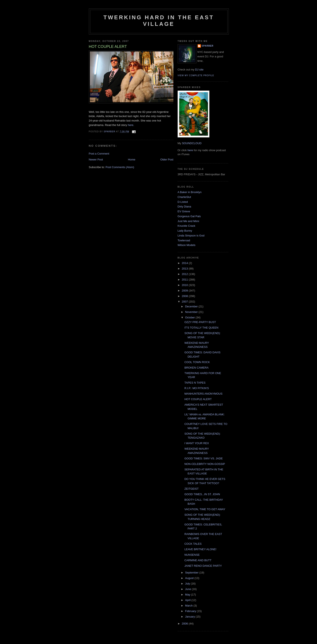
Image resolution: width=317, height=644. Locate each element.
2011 (185, 280)
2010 (185, 285)
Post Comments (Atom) (120, 167)
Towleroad (184, 240)
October (190, 317)
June (188, 589)
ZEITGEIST (191, 489)
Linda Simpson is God (191, 236)
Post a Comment (99, 154)
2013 (185, 269)
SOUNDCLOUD (192, 143)
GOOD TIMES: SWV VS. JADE (204, 458)
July (188, 584)
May (188, 595)
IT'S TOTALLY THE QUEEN (201, 328)
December (192, 306)
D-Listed (183, 202)
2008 (185, 296)
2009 (185, 291)
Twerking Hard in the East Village (159, 21)
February (191, 611)
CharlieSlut (184, 197)
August (190, 578)
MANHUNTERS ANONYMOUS (203, 394)
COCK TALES (193, 544)
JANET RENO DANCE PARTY (203, 566)
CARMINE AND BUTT (198, 560)
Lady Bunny (185, 231)
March (189, 606)
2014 (185, 263)
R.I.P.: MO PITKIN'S (197, 388)
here (130, 125)
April (188, 600)
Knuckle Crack (187, 226)
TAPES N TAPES (195, 383)
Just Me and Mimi (188, 221)
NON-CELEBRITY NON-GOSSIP (205, 464)
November (192, 312)
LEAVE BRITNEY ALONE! (200, 549)
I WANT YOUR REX (197, 443)
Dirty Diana (184, 207)
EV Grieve (184, 211)
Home (132, 160)
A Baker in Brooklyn (190, 192)
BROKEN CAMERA (196, 368)
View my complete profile (196, 75)
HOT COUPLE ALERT (198, 399)
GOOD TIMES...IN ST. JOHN (202, 494)
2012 (185, 274)
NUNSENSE (192, 555)
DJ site (199, 70)
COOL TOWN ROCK (197, 362)
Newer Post (96, 160)
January (190, 617)
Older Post (167, 160)
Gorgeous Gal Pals (189, 216)
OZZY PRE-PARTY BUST (200, 322)
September (192, 573)
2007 (185, 302)
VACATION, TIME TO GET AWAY (205, 509)
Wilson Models (187, 245)
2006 (185, 624)
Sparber (208, 46)
